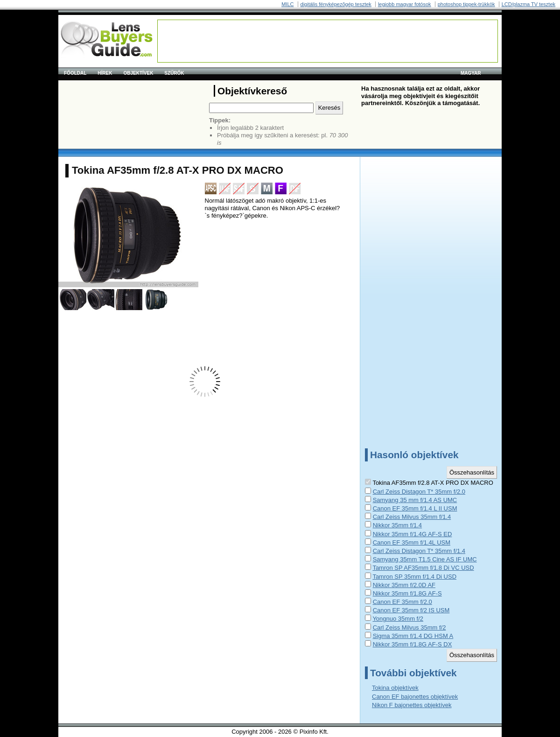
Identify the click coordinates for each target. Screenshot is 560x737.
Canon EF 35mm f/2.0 (402, 602)
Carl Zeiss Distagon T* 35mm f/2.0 (419, 492)
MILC (287, 4)
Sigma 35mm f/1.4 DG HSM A (413, 636)
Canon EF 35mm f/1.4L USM (412, 542)
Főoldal (75, 73)
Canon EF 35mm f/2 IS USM (411, 610)
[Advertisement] (328, 41)
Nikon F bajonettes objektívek (412, 705)
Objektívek (138, 73)
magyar (471, 73)
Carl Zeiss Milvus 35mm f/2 (409, 627)
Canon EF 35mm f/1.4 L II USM (415, 508)
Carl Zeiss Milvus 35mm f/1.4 (412, 517)
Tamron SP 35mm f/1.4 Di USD (414, 577)
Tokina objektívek (395, 688)
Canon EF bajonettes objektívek (415, 697)
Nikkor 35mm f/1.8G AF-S (407, 593)
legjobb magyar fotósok (405, 4)
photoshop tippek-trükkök (466, 4)
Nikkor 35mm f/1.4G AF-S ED (413, 534)
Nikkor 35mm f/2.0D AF (404, 585)
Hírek (105, 73)
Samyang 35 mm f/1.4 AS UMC (415, 500)
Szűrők (174, 73)
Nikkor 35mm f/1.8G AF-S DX (413, 644)
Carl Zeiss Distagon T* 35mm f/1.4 (419, 551)
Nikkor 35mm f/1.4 (397, 525)
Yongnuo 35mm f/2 (398, 619)
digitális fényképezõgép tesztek (336, 4)
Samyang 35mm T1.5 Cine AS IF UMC (425, 559)
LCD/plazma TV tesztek (528, 4)
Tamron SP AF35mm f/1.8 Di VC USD (423, 568)
